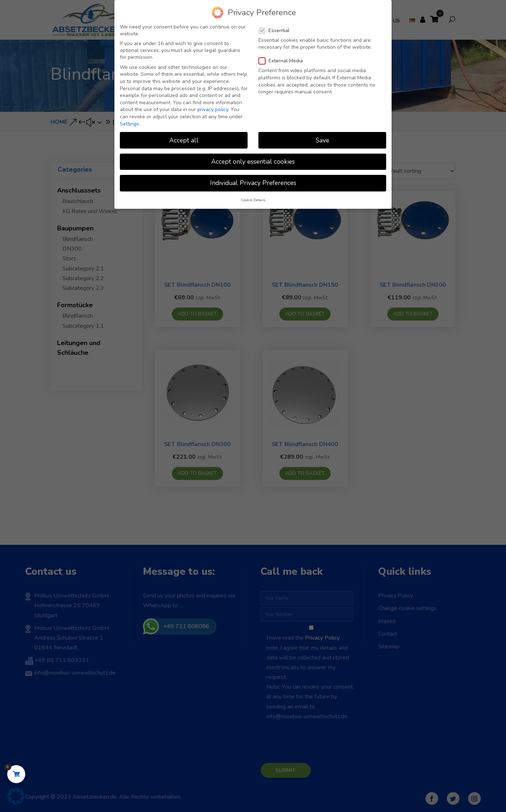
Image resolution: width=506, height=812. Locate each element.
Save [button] (322, 140)
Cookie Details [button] (253, 200)
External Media (284, 61)
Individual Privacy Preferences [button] (253, 183)
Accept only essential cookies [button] (253, 162)
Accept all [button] (184, 140)
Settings (129, 124)
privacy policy (213, 109)
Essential (277, 30)
